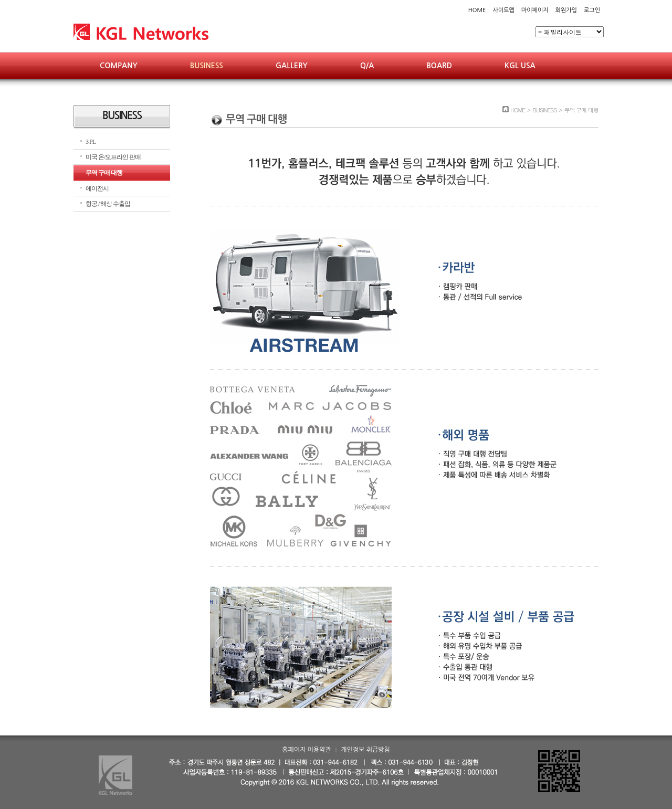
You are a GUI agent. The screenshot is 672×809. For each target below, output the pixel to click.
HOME (477, 10)
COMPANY (119, 66)
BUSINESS (207, 66)
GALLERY (292, 66)
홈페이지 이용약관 (307, 750)
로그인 (592, 10)
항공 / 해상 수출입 (108, 204)
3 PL (91, 142)
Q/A (367, 66)
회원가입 (566, 10)
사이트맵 (503, 10)
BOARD (439, 66)
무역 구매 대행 (104, 173)
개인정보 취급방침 (365, 750)
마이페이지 (535, 10)
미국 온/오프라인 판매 (113, 157)
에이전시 (97, 188)
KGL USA (520, 66)
